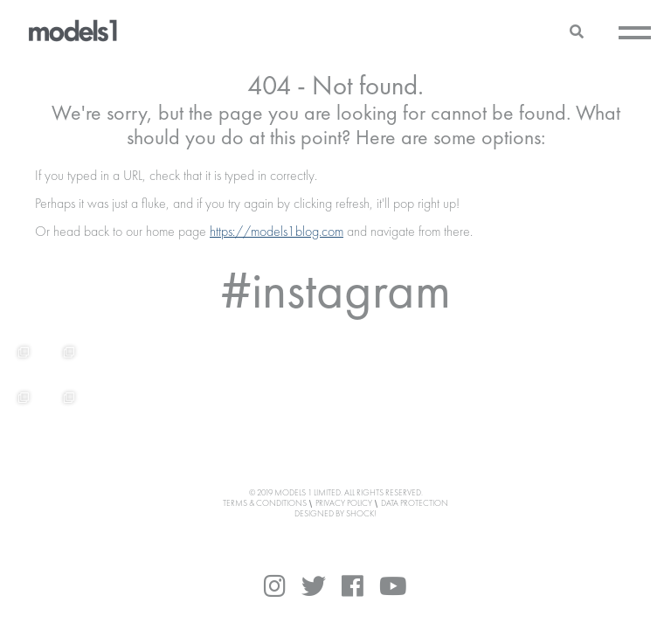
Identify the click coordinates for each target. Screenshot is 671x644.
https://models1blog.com (277, 232)
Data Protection (415, 503)
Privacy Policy (344, 503)
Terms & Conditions (265, 503)
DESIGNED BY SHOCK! (335, 514)
